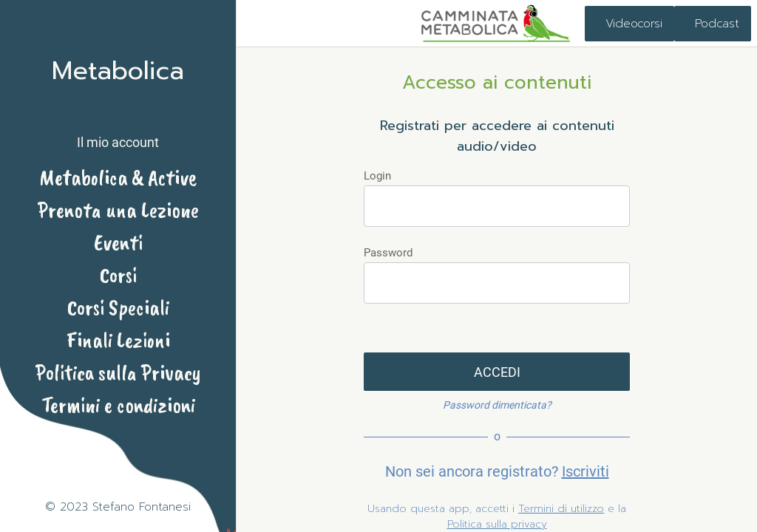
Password (388, 253)
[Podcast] (713, 24)
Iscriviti (585, 471)
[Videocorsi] (629, 24)
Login (377, 176)
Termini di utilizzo (561, 509)
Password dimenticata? (497, 405)
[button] (118, 129)
